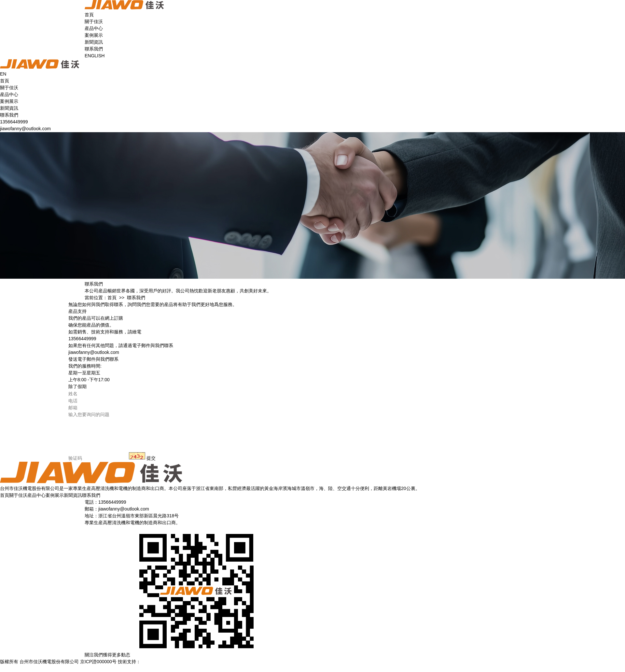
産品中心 (94, 28)
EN (3, 74)
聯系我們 (94, 49)
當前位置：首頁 (101, 298)
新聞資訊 (94, 42)
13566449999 (14, 122)
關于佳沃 (94, 21)
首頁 (89, 15)
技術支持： (139, 662)
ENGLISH (95, 56)
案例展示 (94, 35)
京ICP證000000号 (98, 662)
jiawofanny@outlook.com (25, 129)
